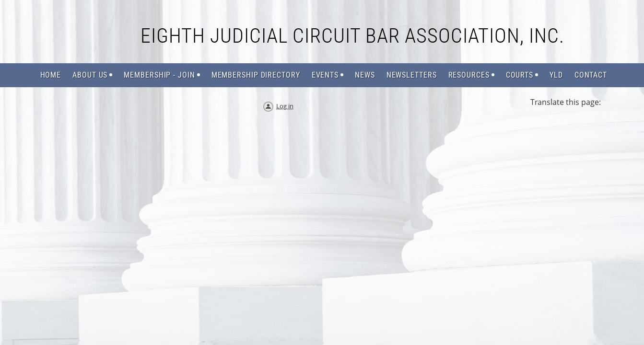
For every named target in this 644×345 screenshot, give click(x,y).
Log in (285, 106)
